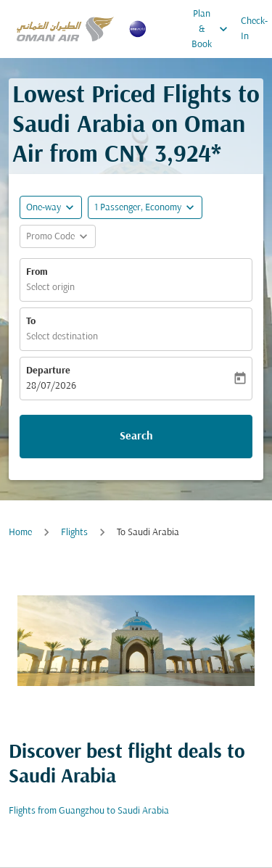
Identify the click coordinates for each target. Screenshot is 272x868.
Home (20, 533)
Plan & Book (213, 29)
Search (136, 437)
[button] (145, 207)
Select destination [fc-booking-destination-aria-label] (62, 337)
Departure (48, 371)
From (37, 272)
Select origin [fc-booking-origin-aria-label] (50, 288)
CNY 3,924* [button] (163, 156)
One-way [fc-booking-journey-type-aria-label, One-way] (44, 208)
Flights (74, 533)
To (31, 322)
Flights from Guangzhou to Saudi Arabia (89, 811)
